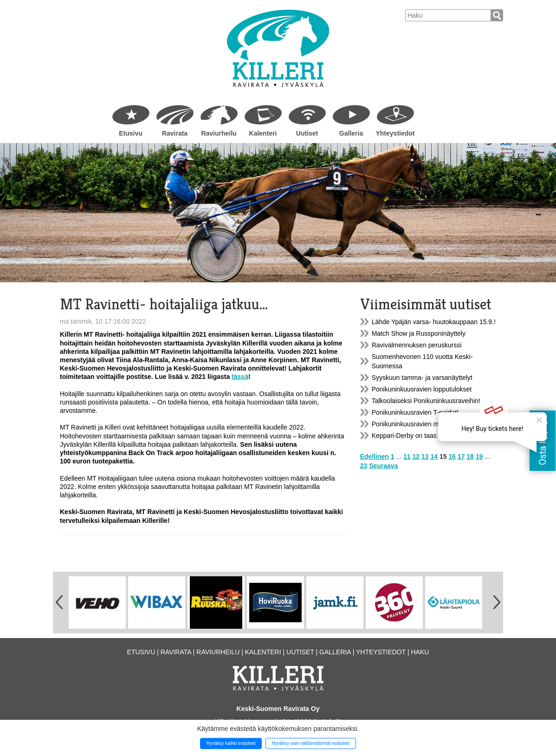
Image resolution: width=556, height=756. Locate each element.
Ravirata (175, 133)
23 (364, 466)
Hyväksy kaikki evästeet (231, 743)
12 (416, 456)
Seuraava (383, 466)
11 (407, 456)
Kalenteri (263, 133)
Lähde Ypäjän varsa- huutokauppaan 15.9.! (434, 322)
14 (434, 456)
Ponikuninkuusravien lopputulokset (422, 389)
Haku (420, 652)
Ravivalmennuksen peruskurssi (417, 345)
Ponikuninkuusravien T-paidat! (415, 412)
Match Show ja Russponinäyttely (419, 333)
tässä (240, 377)
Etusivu (131, 133)
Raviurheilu (219, 133)
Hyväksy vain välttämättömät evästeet (310, 743)
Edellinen (375, 456)
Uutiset (307, 133)
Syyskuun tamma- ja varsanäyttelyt (422, 378)
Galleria (351, 133)
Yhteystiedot (395, 133)
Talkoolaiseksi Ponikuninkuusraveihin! (426, 401)
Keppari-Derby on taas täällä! (414, 436)
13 (425, 456)
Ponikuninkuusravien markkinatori (420, 424)
